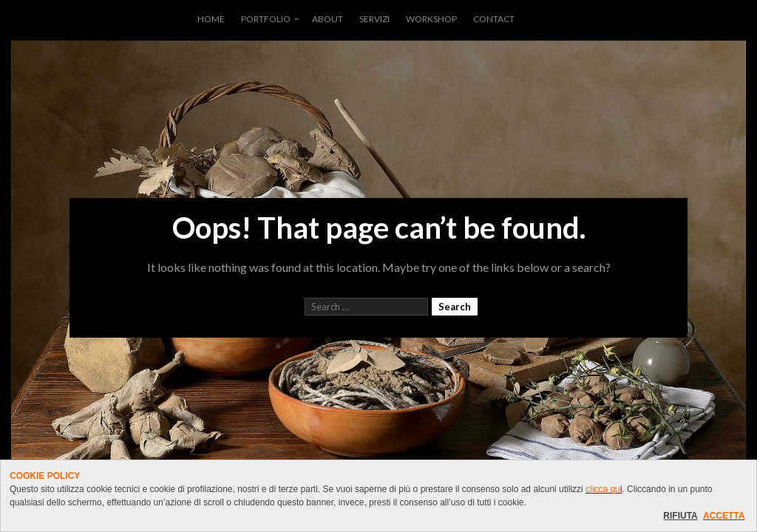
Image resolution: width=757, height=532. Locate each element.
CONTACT (494, 19)
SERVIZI (374, 19)
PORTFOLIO (266, 19)
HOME (211, 19)
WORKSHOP (431, 19)
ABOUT (327, 19)
